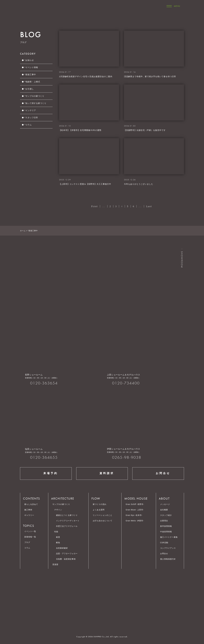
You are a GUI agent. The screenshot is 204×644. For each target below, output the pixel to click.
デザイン (58, 510)
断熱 (58, 543)
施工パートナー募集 (170, 537)
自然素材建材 (62, 548)
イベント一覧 (30, 531)
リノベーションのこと (103, 515)
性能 (56, 532)
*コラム (28, 125)
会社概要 (165, 510)
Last (149, 206)
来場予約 (46, 473)
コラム (27, 548)
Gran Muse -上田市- (135, 510)
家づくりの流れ (100, 504)
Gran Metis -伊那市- (135, 521)
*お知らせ (29, 60)
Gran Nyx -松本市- (134, 515)
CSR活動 (165, 543)
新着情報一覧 (30, 537)
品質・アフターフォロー (67, 554)
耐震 (58, 537)
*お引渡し (29, 89)
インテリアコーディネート (68, 521)
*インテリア (30, 110)
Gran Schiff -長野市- (135, 504)
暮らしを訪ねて (31, 504)
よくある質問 (99, 510)
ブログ (27, 542)
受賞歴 (55, 564)
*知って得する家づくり (35, 103)
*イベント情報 (31, 67)
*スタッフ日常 (31, 118)
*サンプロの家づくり (34, 96)
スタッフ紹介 (166, 515)
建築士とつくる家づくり (67, 515)
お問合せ (158, 473)
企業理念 (165, 521)
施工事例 (28, 510)
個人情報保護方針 (169, 559)
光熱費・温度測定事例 (66, 559)
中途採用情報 (167, 532)
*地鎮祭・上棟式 (32, 82)
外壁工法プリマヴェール (67, 526)
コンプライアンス (169, 548)
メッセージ (165, 504)
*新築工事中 (30, 75)
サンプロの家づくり (61, 504)
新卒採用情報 (167, 526)
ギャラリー (29, 515)
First (95, 206)
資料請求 (102, 473)
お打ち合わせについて (103, 521)
